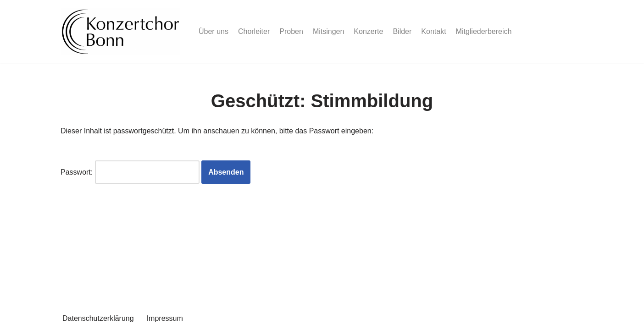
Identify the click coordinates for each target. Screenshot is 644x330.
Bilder (402, 31)
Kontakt (433, 31)
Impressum (165, 318)
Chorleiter (254, 31)
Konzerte (368, 31)
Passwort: (130, 172)
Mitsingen (328, 31)
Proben (291, 31)
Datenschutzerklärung (98, 318)
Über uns (214, 31)
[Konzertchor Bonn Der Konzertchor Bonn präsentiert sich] (120, 32)
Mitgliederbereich (484, 31)
